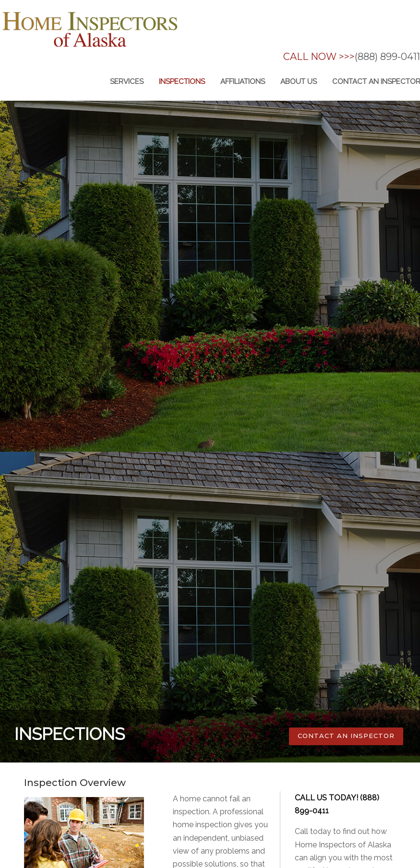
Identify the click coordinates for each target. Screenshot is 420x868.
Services (127, 82)
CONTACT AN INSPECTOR (346, 736)
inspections (182, 82)
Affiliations (243, 82)
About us (299, 82)
